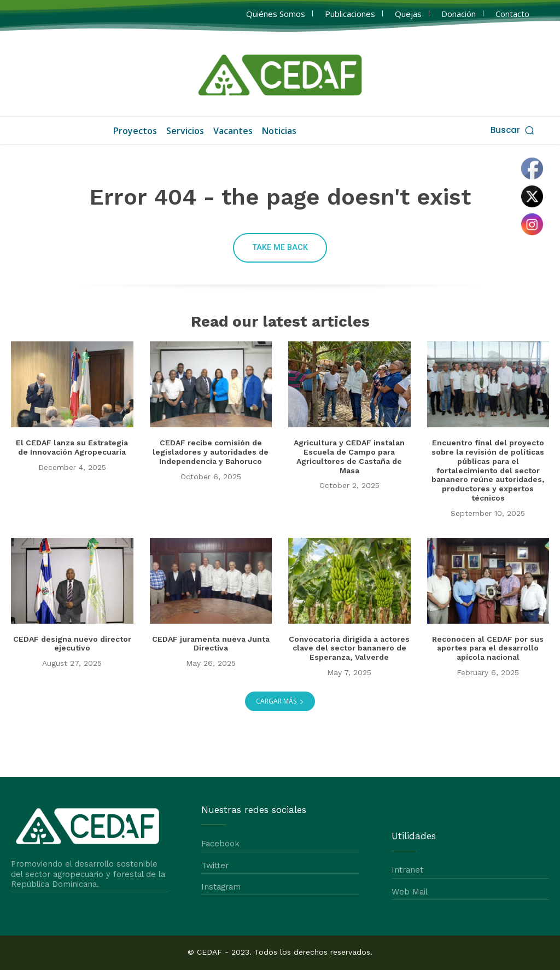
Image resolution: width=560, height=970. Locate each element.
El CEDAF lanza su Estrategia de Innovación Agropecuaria (72, 448)
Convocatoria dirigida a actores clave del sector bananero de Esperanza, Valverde (349, 648)
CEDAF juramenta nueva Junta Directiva (211, 644)
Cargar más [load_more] (280, 701)
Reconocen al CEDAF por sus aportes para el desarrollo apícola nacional (488, 648)
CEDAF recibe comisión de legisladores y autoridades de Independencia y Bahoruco (211, 452)
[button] (513, 130)
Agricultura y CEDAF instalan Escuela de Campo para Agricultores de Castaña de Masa (349, 457)
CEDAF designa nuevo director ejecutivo (72, 644)
